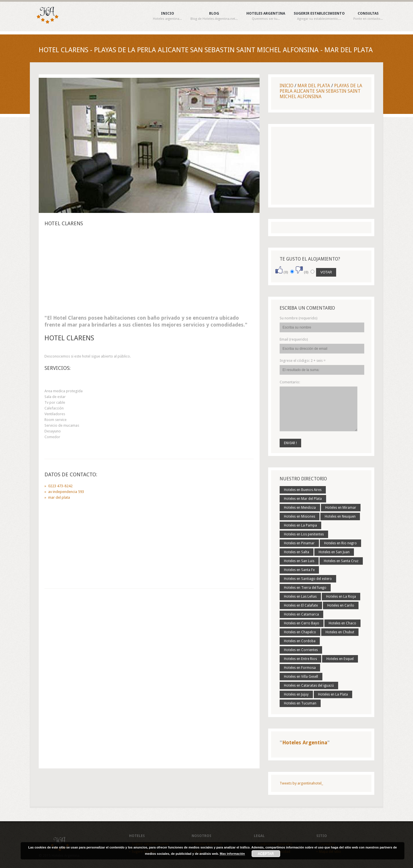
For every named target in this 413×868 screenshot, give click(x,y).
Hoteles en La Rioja (341, 597)
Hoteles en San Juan (334, 552)
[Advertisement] (149, 272)
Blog (214, 16)
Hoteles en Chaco (342, 623)
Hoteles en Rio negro (340, 543)
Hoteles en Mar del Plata (303, 499)
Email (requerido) (294, 339)
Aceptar (266, 854)
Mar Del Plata (314, 86)
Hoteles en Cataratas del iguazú (309, 686)
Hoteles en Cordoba (300, 641)
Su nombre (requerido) (299, 318)
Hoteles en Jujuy (296, 694)
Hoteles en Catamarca (301, 614)
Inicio (167, 16)
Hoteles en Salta (297, 552)
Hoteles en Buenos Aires (303, 490)
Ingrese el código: (303, 361)
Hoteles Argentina (266, 16)
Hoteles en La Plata (333, 694)
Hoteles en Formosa (300, 668)
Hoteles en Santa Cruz (341, 561)
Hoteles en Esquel (340, 659)
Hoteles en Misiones (300, 516)
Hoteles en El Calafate (301, 605)
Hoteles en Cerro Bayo (302, 623)
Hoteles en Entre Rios (300, 659)
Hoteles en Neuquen (340, 516)
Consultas (368, 16)
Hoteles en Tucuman (300, 703)
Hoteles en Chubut (340, 632)
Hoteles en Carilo (341, 605)
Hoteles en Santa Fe (299, 570)
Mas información (232, 854)
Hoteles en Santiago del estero (308, 579)
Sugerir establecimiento (319, 16)
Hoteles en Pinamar (299, 543)
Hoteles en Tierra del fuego (305, 588)
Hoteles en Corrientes (301, 650)
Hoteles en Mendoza (300, 508)
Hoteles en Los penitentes (304, 534)
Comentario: (290, 382)
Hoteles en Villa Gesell (301, 677)
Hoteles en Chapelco (300, 632)
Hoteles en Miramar (341, 508)
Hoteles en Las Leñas (300, 597)
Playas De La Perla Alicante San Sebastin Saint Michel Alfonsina (321, 91)
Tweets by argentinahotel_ (301, 783)
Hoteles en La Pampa (300, 525)
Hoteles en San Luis (299, 561)
